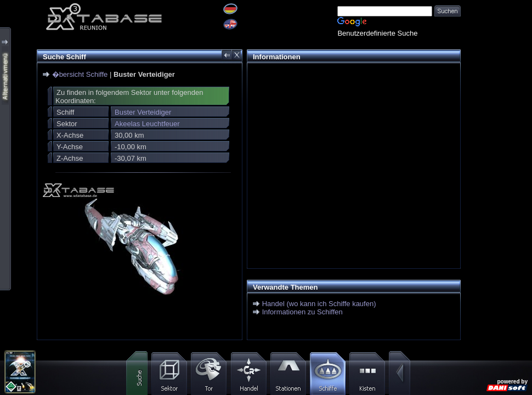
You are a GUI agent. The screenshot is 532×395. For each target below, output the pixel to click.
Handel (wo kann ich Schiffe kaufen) (319, 304)
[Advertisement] (496, 34)
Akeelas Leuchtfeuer (147, 124)
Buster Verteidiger (143, 112)
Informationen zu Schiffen (302, 312)
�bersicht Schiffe (80, 74)
